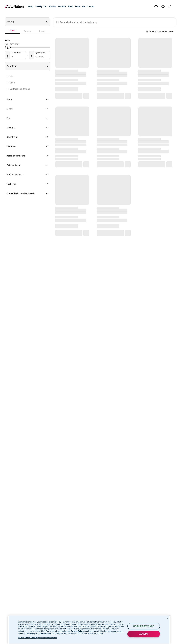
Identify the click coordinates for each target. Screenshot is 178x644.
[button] (31, 7)
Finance (28, 31)
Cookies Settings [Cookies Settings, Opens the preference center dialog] (144, 626)
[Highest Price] (42, 56)
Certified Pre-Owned (20, 89)
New (12, 77)
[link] (16, 6)
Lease (42, 31)
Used (12, 83)
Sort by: (162, 31)
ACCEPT (144, 634)
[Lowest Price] (18, 56)
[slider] (7, 47)
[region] (89, 630)
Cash (13, 30)
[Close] (168, 618)
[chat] (156, 6)
